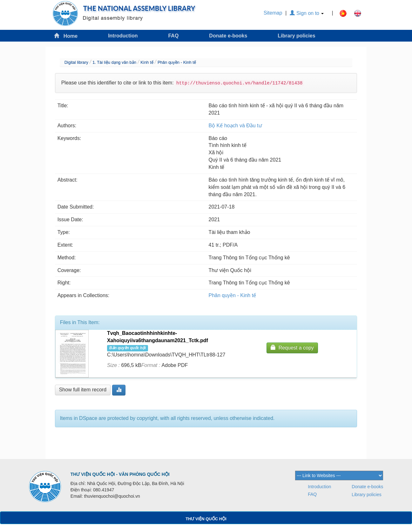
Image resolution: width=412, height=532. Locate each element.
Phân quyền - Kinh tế (177, 62)
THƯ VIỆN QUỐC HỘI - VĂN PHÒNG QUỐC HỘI (120, 474)
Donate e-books (228, 36)
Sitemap (273, 13)
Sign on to (307, 13)
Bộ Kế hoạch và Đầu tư (235, 126)
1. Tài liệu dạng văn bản (114, 62)
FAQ (173, 36)
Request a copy (292, 347)
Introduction (123, 36)
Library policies (296, 36)
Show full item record (83, 390)
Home (66, 36)
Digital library (76, 62)
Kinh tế (147, 62)
